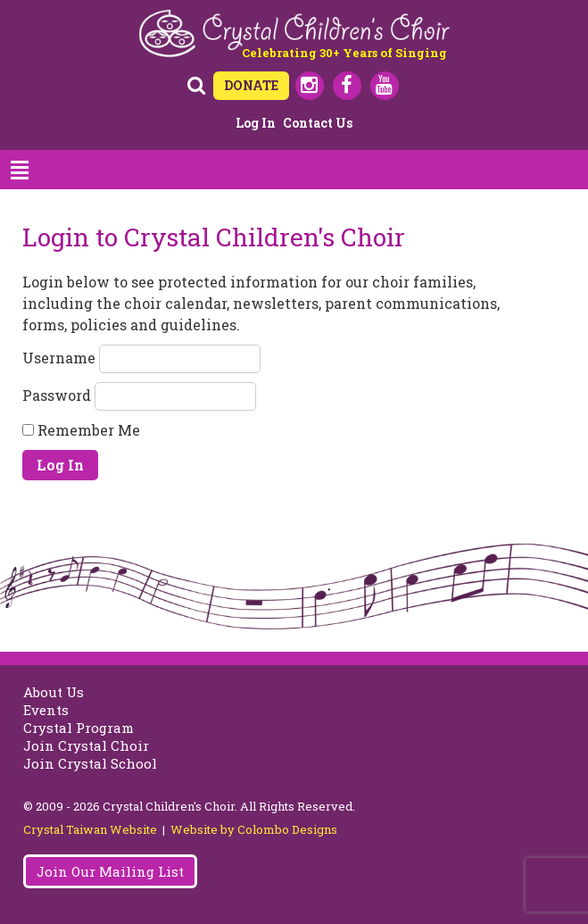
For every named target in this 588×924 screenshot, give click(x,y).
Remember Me (81, 430)
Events (46, 710)
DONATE (251, 85)
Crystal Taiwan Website (90, 829)
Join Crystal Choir (86, 745)
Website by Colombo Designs (254, 829)
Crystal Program (79, 728)
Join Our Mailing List (110, 871)
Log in (256, 123)
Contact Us (318, 123)
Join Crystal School (90, 763)
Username (59, 357)
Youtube (385, 86)
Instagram (310, 86)
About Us (54, 692)
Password (57, 394)
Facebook (347, 86)
